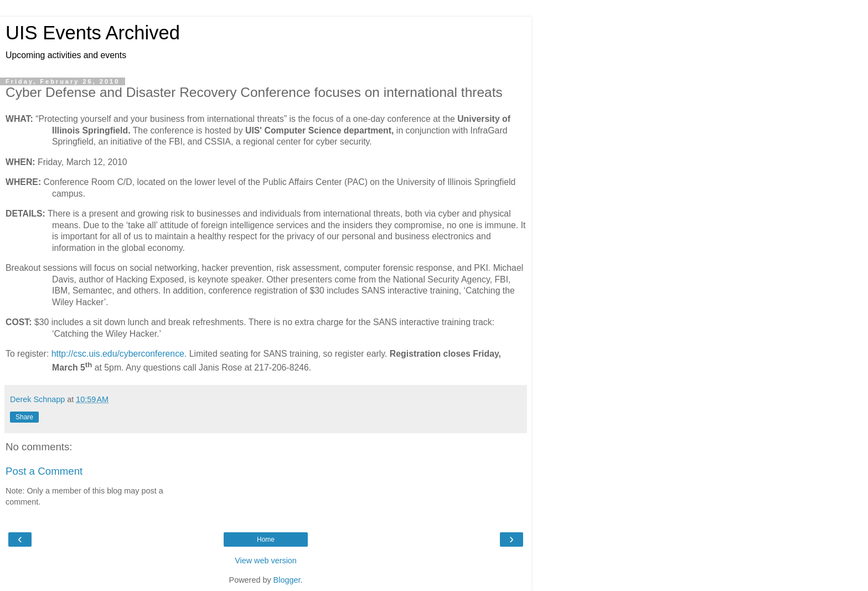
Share (24, 417)
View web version (266, 561)
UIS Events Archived (93, 33)
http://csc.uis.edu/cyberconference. (119, 354)
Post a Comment (44, 471)
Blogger (287, 580)
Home (266, 539)
